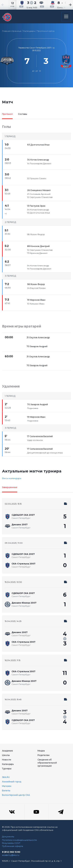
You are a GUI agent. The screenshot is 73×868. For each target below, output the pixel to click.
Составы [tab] (23, 114)
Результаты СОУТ (11, 843)
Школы (6, 755)
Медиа (41, 751)
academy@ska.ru (11, 855)
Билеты (6, 791)
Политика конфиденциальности (19, 840)
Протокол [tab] (7, 114)
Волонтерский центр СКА (16, 795)
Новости (7, 760)
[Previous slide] (7, 5)
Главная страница (12, 31)
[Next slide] (66, 5)
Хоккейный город (12, 782)
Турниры (7, 769)
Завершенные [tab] (10, 487)
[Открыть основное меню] (66, 16)
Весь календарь (12, 478)
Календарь (29, 31)
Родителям (43, 755)
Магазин (7, 786)
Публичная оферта (13, 846)
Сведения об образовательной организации (47, 763)
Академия (7, 751)
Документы (8, 837)
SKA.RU (6, 777)
